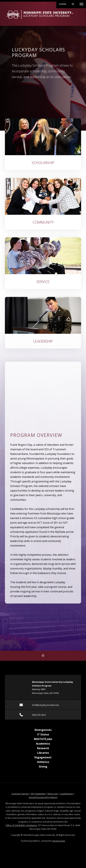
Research (43, 748)
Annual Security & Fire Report (43, 797)
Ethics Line (53, 794)
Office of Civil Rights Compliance (21, 825)
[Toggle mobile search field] (73, 4)
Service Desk (59, 841)
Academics (43, 744)
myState (64, 3)
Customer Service (20, 794)
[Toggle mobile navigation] (81, 4)
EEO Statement (38, 794)
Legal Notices (67, 794)
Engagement (43, 757)
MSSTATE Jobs (43, 739)
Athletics (43, 762)
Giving (43, 767)
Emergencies (43, 730)
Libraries (43, 753)
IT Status (43, 734)
